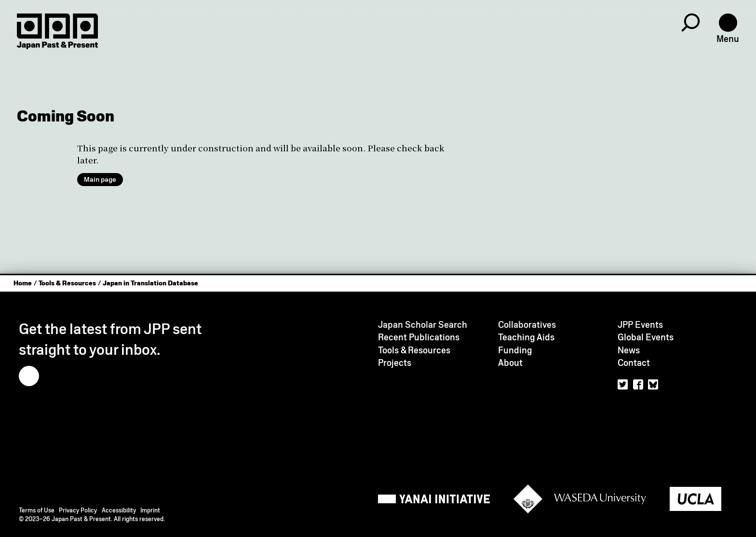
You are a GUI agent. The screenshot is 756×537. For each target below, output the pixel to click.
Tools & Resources (67, 283)
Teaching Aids (526, 337)
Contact (634, 363)
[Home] (57, 31)
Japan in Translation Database (150, 283)
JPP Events (640, 325)
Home (23, 283)
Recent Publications (419, 337)
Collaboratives (527, 325)
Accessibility (119, 510)
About (510, 363)
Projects (395, 363)
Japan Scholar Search (423, 325)
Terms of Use (37, 510)
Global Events (646, 337)
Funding (515, 350)
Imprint (150, 510)
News (629, 350)
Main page (100, 179)
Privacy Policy (78, 510)
